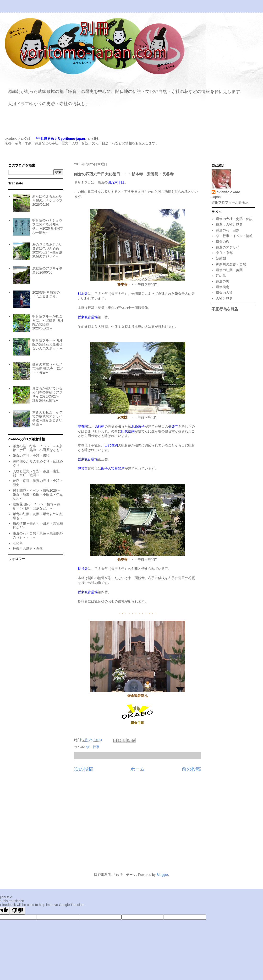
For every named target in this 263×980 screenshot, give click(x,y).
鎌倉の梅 (223, 281)
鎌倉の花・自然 (228, 230)
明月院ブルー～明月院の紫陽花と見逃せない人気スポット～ (47, 344)
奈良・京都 (224, 253)
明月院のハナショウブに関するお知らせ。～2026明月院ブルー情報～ (48, 226)
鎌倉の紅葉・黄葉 (229, 270)
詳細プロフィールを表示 (230, 202)
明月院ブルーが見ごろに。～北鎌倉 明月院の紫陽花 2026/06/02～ (48, 322)
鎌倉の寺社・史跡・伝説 (31, 456)
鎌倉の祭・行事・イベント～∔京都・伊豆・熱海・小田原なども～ (38, 448)
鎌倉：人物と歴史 (229, 224)
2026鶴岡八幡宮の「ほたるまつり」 (46, 294)
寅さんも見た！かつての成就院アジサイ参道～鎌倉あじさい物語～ (47, 418)
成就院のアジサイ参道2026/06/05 (47, 270)
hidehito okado (228, 192)
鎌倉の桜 (223, 242)
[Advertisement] (131, 825)
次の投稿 (84, 769)
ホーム (137, 769)
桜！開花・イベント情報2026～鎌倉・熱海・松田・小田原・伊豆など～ (38, 495)
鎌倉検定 (223, 287)
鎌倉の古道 (224, 293)
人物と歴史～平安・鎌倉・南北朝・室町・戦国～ (36, 473)
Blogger (162, 875)
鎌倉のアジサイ (228, 247)
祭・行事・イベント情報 (234, 236)
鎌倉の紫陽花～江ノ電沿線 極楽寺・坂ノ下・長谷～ (48, 368)
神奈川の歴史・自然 (28, 549)
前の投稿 (191, 769)
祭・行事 (93, 747)
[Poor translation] (17, 911)
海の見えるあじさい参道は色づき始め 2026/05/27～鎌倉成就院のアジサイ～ (47, 250)
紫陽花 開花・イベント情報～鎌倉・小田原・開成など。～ (37, 506)
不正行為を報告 (225, 309)
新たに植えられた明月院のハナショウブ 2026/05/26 (47, 200)
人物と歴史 (224, 298)
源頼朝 (221, 258)
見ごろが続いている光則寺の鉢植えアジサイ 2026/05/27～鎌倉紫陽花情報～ (47, 394)
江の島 (18, 543)
